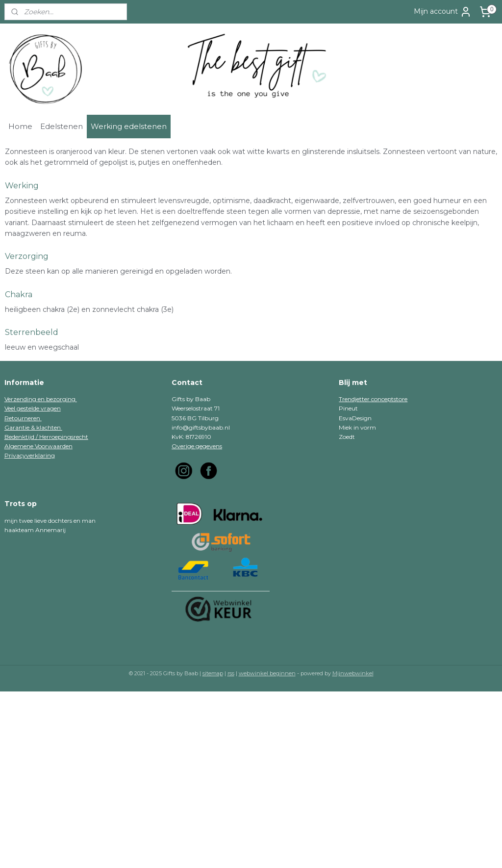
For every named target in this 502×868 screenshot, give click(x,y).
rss (231, 673)
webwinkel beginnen (267, 673)
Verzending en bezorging (41, 399)
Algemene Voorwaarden (38, 446)
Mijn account (443, 12)
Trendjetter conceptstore (373, 399)
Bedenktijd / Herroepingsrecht (46, 437)
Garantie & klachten (33, 427)
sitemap (213, 673)
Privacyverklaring (30, 455)
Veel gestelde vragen (33, 408)
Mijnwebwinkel (353, 673)
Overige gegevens (197, 446)
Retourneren (23, 418)
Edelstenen (62, 126)
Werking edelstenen (129, 126)
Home (20, 126)
